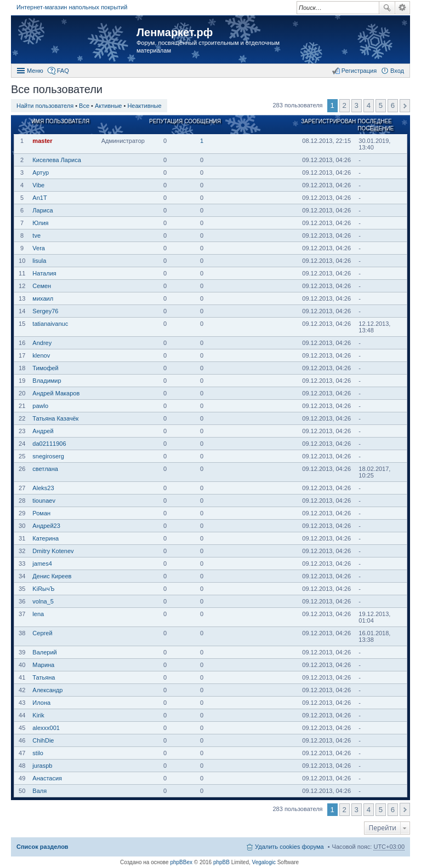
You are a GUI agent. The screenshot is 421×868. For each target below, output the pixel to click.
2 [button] (345, 105)
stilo (38, 753)
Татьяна (44, 677)
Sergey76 (45, 311)
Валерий (44, 652)
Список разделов (42, 847)
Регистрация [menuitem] (359, 71)
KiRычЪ (43, 589)
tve (36, 235)
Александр (47, 690)
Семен (42, 286)
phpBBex (181, 862)
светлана (45, 469)
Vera (39, 248)
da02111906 (49, 444)
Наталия (44, 273)
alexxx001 (46, 728)
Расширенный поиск (403, 8)
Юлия (40, 223)
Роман (41, 513)
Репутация (166, 121)
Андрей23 (46, 526)
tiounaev (44, 501)
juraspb (42, 766)
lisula (39, 261)
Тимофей (45, 368)
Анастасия (47, 778)
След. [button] (405, 106)
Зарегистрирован (328, 121)
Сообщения (203, 121)
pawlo (40, 406)
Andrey (42, 343)
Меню (35, 71)
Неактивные (144, 106)
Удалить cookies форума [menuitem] (289, 847)
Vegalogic (264, 862)
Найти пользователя (45, 106)
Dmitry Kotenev (53, 551)
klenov (41, 355)
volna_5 (43, 601)
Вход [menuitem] (397, 71)
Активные (108, 106)
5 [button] (381, 105)
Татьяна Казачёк (55, 418)
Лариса (42, 210)
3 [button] (357, 105)
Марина (43, 665)
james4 (42, 564)
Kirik (38, 715)
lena (38, 614)
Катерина (45, 538)
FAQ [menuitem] (63, 71)
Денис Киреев (52, 576)
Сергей (42, 633)
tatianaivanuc (50, 324)
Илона (41, 703)
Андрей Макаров (56, 393)
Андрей (43, 431)
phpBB (221, 862)
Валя (39, 791)
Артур (41, 173)
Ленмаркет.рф (175, 32)
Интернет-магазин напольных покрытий (72, 7)
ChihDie (43, 740)
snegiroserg (48, 456)
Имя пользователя (60, 121)
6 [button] (393, 105)
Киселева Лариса (56, 160)
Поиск (387, 8)
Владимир (47, 381)
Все (84, 106)
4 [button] (369, 105)
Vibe (38, 185)
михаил (43, 298)
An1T (39, 198)
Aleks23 (43, 488)
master (42, 141)
